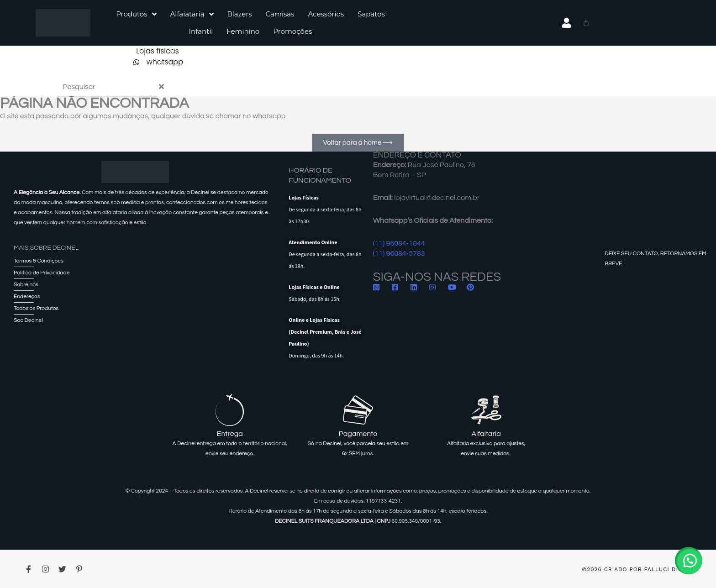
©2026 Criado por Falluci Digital (639, 569)
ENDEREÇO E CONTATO (417, 155)
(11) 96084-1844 (399, 243)
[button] (689, 561)
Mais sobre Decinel (46, 248)
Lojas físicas (158, 51)
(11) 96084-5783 (399, 253)
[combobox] (107, 87)
